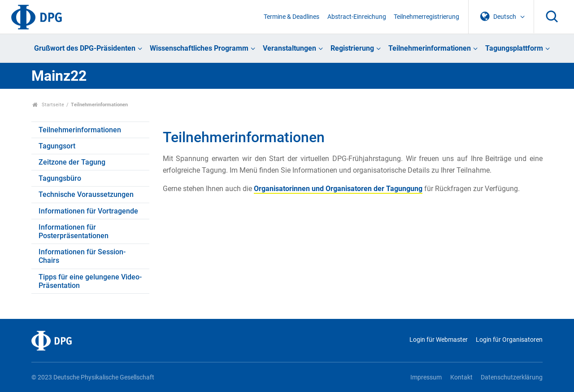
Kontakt (461, 377)
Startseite (48, 105)
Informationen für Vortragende (88, 211)
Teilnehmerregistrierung (426, 17)
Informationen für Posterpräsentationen (74, 231)
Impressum (426, 377)
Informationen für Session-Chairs (82, 256)
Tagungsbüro (60, 178)
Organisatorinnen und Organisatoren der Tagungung (338, 189)
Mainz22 (59, 76)
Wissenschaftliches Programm (199, 48)
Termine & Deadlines (291, 17)
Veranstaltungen (289, 48)
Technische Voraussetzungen (86, 194)
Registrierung (352, 48)
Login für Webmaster (439, 340)
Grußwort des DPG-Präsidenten (85, 48)
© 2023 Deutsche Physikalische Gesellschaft (93, 377)
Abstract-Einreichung (357, 17)
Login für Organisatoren (509, 340)
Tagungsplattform (514, 48)
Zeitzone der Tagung (72, 162)
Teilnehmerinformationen (430, 48)
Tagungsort (57, 146)
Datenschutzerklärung (512, 377)
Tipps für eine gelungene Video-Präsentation (90, 281)
